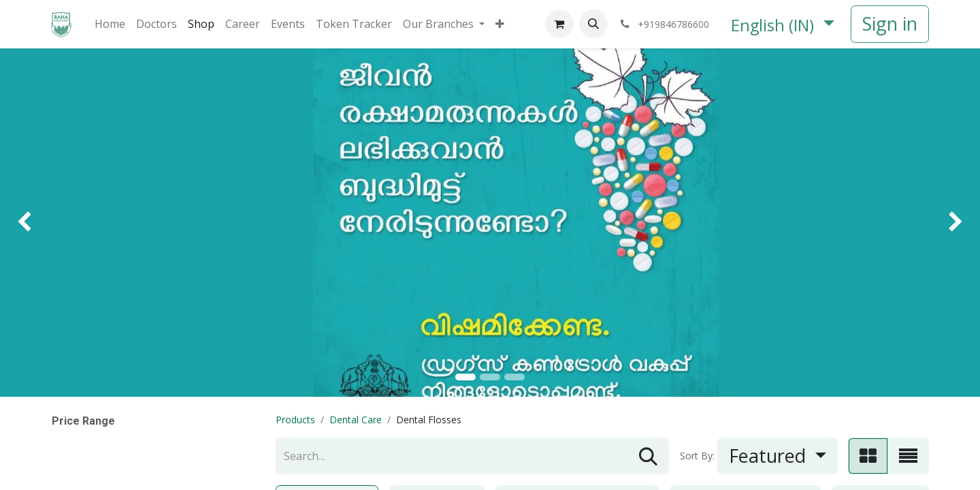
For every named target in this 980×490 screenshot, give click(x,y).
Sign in (890, 23)
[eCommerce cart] (559, 24)
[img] (39, 223)
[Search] (648, 456)
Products (295, 420)
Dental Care (356, 420)
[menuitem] (110, 24)
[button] (593, 24)
